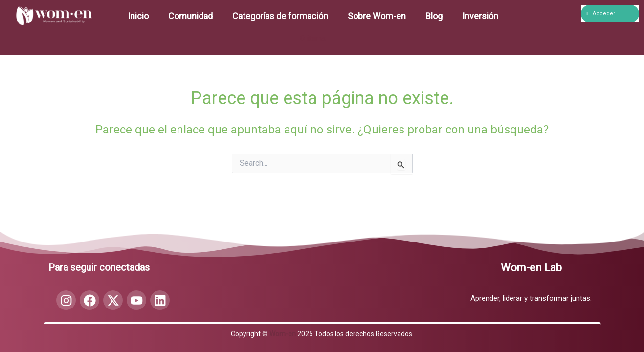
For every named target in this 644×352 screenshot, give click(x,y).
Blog (434, 16)
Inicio (138, 16)
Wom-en (283, 334)
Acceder (601, 13)
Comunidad (190, 16)
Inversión (480, 16)
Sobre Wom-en (377, 16)
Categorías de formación (280, 16)
